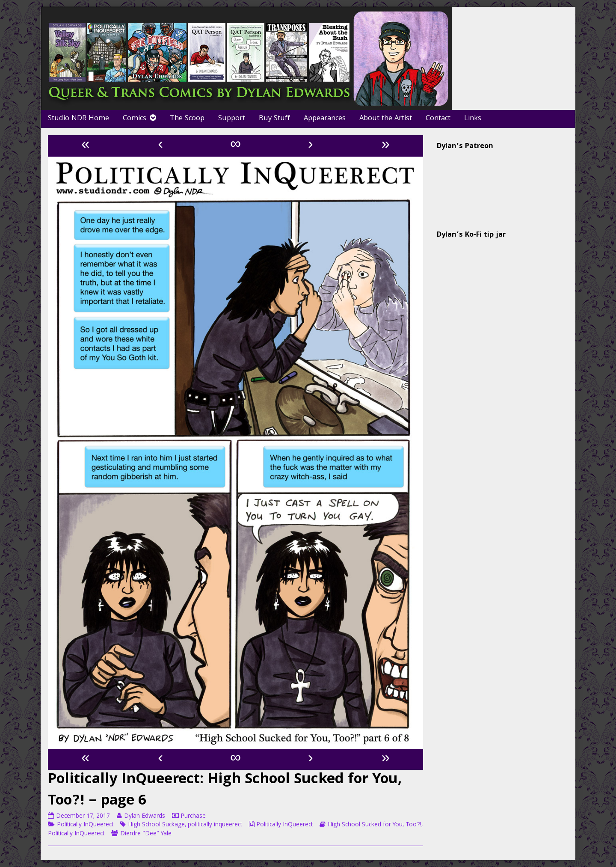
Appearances (325, 119)
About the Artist (386, 119)
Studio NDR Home (78, 119)
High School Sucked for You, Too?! (375, 825)
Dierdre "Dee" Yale (146, 834)
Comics (135, 119)
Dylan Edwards (144, 817)
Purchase (193, 817)
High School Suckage (156, 825)
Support (232, 119)
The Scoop (187, 119)
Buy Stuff (274, 119)
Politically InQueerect (85, 825)
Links (473, 119)
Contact (438, 119)
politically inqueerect (215, 825)
